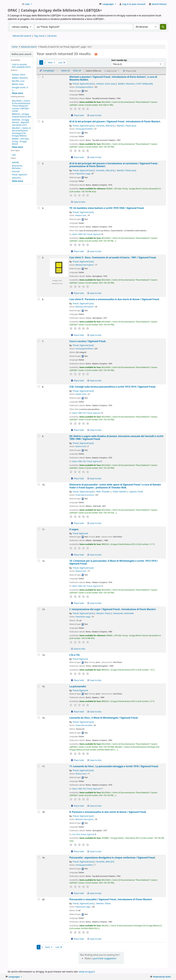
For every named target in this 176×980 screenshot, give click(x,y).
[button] (27, 4)
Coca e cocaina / (88, 341)
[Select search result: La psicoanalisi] (39, 686)
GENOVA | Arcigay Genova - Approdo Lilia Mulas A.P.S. (21, 122)
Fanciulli (16, 171)
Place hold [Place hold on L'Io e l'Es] (77, 680)
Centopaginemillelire (84, 87)
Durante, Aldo (105, 126)
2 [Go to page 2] (45, 62)
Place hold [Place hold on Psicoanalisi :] (77, 893)
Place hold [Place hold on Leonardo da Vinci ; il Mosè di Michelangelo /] (77, 760)
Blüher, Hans (18, 84)
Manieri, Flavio (126, 126)
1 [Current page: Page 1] (41, 62)
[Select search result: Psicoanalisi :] (39, 857)
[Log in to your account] (132, 4)
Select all (65, 71)
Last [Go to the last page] (62, 62)
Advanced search (22, 36)
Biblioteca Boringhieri (84, 265)
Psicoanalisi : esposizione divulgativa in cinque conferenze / (112, 858)
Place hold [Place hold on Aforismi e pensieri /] (77, 115)
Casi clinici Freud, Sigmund (83, 834)
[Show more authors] (18, 93)
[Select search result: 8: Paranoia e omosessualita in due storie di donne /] (39, 812)
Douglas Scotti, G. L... (20, 89)
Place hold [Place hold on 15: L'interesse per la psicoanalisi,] (77, 603)
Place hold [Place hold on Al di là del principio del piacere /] (77, 157)
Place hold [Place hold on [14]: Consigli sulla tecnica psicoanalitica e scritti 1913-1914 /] (77, 430)
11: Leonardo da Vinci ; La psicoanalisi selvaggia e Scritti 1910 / (114, 766)
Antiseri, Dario (19, 75)
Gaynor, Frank (136, 492)
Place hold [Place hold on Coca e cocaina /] (77, 381)
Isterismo (16, 178)
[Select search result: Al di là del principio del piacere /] (39, 121)
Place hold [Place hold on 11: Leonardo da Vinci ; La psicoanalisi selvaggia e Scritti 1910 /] (77, 806)
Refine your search (21, 54)
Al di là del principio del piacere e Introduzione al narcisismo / (114, 165)
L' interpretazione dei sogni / (113, 609)
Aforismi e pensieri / (113, 78)
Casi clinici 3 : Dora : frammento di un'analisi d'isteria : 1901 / (113, 258)
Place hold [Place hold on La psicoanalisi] (77, 712)
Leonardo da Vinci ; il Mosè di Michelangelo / (104, 718)
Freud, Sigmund (19, 174)
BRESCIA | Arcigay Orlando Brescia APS (22, 115)
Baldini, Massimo (20, 78)
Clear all (77, 71)
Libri (14, 155)
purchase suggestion (105, 958)
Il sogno (74, 529)
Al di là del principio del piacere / (115, 122)
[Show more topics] (18, 181)
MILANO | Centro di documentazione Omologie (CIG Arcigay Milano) (21, 132)
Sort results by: (119, 60)
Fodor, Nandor (120, 492)
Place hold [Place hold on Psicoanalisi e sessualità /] (77, 939)
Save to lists (94, 115)
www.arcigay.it (87, 972)
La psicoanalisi (78, 686)
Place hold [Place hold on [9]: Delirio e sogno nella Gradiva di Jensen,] (77, 478)
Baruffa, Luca (18, 81)
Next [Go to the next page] (52, 62)
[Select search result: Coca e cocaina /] (39, 341)
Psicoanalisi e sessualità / (111, 899)
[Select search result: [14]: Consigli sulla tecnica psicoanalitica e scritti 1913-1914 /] (39, 387)
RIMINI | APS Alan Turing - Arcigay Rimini (20, 141)
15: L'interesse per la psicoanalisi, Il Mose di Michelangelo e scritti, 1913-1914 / (114, 562)
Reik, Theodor (103, 492)
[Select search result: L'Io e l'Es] (39, 655)
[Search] (163, 27)
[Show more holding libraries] (18, 147)
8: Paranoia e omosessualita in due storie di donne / (108, 812)
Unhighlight (47, 71)
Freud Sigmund (80, 533)
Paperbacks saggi (83, 174)
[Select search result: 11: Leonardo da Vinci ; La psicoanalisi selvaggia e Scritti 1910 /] (39, 766)
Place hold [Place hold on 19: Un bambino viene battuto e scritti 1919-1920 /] (77, 251)
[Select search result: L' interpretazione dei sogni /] (39, 609)
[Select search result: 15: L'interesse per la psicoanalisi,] (39, 561)
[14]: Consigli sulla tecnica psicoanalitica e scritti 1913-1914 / (113, 387)
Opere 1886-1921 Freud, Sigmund (86, 234)
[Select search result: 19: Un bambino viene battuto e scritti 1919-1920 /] (39, 208)
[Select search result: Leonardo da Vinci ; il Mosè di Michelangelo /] (39, 718)
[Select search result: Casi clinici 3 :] (39, 257)
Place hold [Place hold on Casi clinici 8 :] (77, 335)
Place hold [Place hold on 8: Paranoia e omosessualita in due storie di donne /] (77, 851)
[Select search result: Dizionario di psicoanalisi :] (39, 484)
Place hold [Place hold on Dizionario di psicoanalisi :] (77, 523)
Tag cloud (39, 36)
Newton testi (81, 215)
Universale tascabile (84, 725)
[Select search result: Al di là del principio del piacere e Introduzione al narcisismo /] (39, 163)
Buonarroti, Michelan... (17, 167)
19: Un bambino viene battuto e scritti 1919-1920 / (107, 208)
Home (15, 47)
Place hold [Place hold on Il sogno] (77, 555)
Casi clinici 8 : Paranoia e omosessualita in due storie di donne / (114, 299)
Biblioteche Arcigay (14, 4)
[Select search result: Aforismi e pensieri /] (39, 77)
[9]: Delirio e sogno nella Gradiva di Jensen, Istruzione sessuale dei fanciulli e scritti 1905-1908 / (116, 438)
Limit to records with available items (21, 66)
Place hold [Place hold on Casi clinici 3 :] (77, 293)
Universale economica (85, 495)
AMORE (15, 162)
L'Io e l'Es (74, 655)
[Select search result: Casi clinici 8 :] (39, 299)
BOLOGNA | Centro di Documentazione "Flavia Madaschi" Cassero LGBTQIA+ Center (21, 106)
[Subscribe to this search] (96, 54)
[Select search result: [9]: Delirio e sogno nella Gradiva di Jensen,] (39, 436)
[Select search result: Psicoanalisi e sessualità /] (39, 899)
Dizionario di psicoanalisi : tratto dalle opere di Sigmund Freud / (115, 486)
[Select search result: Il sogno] (39, 529)
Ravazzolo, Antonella (124, 613)
